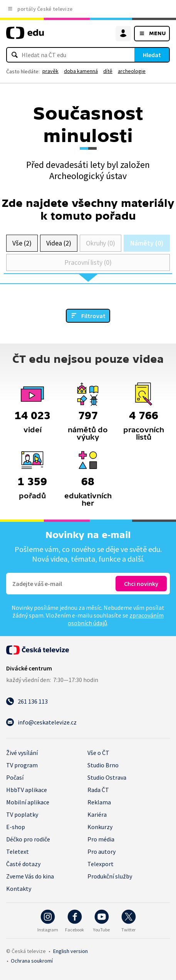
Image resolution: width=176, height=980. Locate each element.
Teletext (18, 851)
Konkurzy (100, 827)
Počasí (15, 777)
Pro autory (101, 851)
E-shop (16, 827)
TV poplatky (22, 814)
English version (70, 951)
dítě (108, 71)
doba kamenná (81, 71)
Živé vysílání (22, 753)
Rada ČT (98, 790)
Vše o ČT (98, 753)
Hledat (152, 55)
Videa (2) (59, 243)
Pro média (101, 839)
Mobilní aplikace (28, 802)
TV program (22, 765)
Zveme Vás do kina (30, 876)
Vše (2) (22, 243)
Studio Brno (103, 765)
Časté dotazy (23, 864)
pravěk (50, 71)
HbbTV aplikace (27, 790)
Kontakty (19, 889)
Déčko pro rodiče (28, 839)
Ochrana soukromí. (32, 961)
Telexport (101, 864)
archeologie (132, 71)
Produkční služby (110, 876)
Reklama (99, 802)
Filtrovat (93, 316)
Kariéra (97, 814)
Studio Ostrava (107, 777)
